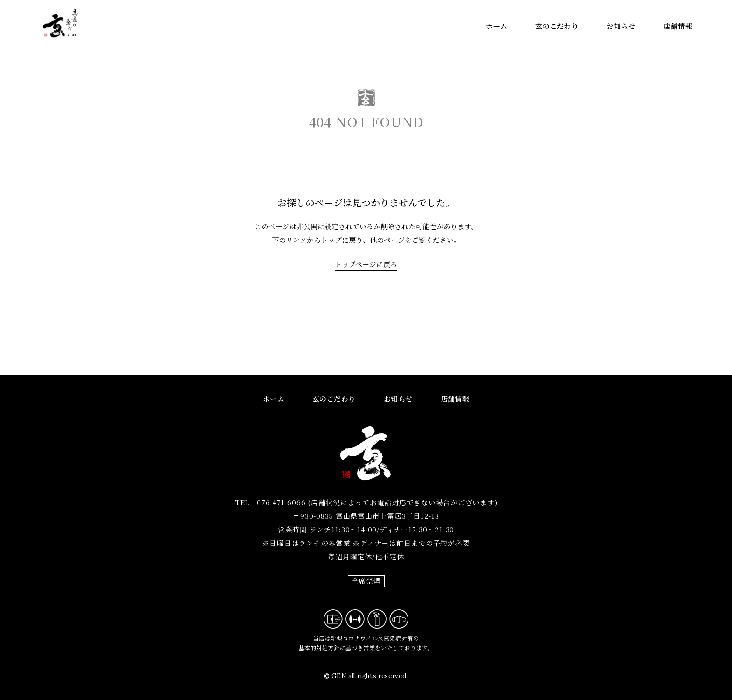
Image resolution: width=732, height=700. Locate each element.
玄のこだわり (557, 26)
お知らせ (621, 26)
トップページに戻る (366, 264)
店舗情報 (678, 26)
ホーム (496, 26)
